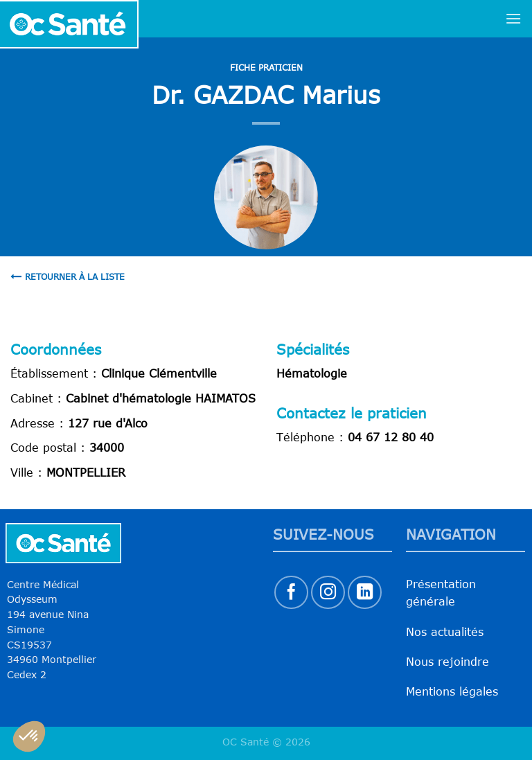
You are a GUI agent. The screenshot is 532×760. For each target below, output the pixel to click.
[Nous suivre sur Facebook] (291, 593)
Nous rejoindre (447, 662)
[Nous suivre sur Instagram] (328, 593)
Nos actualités (445, 632)
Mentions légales (452, 691)
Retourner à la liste (68, 276)
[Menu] (513, 18)
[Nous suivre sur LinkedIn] (365, 593)
